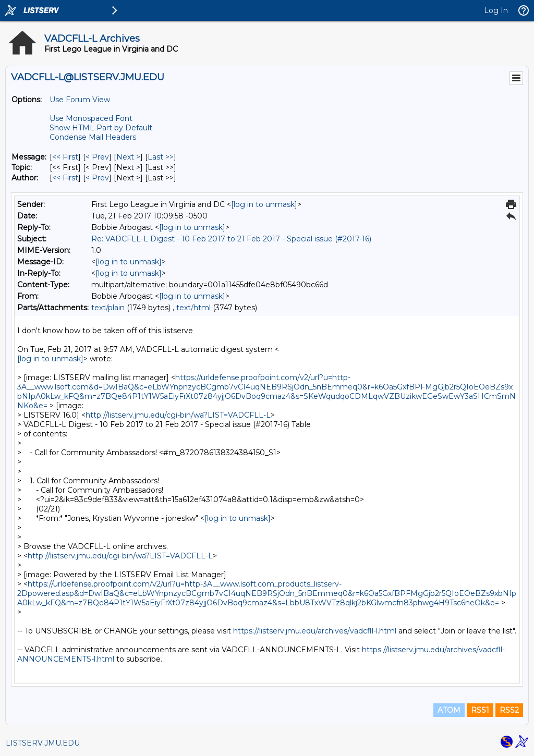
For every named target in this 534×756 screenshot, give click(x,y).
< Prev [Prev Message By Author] (97, 178)
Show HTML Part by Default (101, 128)
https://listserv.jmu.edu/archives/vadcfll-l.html (315, 631)
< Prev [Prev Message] (97, 157)
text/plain (108, 308)
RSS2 (509, 710)
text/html (193, 308)
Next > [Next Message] (128, 157)
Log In (496, 10)
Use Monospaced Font (91, 118)
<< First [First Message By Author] (65, 178)
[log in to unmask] (264, 204)
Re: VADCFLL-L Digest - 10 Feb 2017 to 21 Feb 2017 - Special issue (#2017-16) (231, 239)
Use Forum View (80, 100)
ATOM (449, 710)
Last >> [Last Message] (161, 157)
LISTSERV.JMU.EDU (43, 743)
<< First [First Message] (65, 157)
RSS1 (480, 710)
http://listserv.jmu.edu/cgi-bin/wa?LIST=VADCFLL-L (178, 415)
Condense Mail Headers (93, 137)
